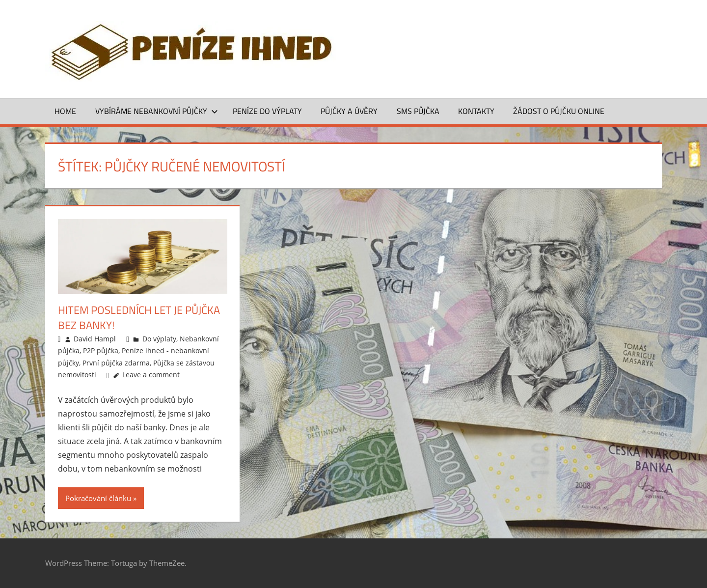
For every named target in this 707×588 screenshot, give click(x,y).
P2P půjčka (101, 350)
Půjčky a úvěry (349, 111)
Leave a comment (151, 375)
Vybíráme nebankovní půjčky (157, 111)
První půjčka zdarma (116, 363)
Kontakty (476, 111)
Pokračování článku (98, 498)
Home (65, 111)
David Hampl (95, 339)
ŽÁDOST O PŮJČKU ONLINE (559, 111)
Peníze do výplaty (267, 111)
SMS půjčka (418, 111)
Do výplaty (159, 339)
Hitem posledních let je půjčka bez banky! (139, 318)
